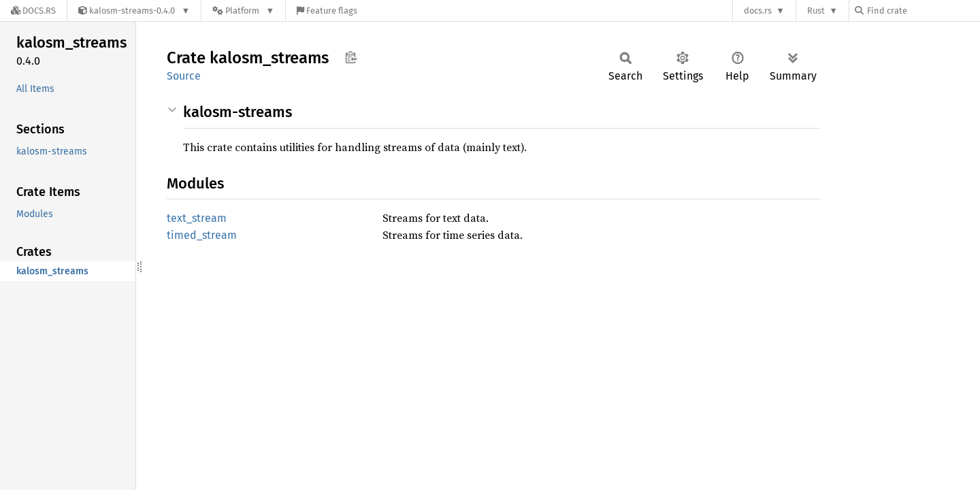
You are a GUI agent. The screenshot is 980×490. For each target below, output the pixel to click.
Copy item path (351, 57)
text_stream (197, 218)
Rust (816, 11)
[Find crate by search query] (923, 11)
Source (184, 76)
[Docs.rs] (33, 11)
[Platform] (243, 11)
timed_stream (202, 235)
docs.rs (758, 11)
